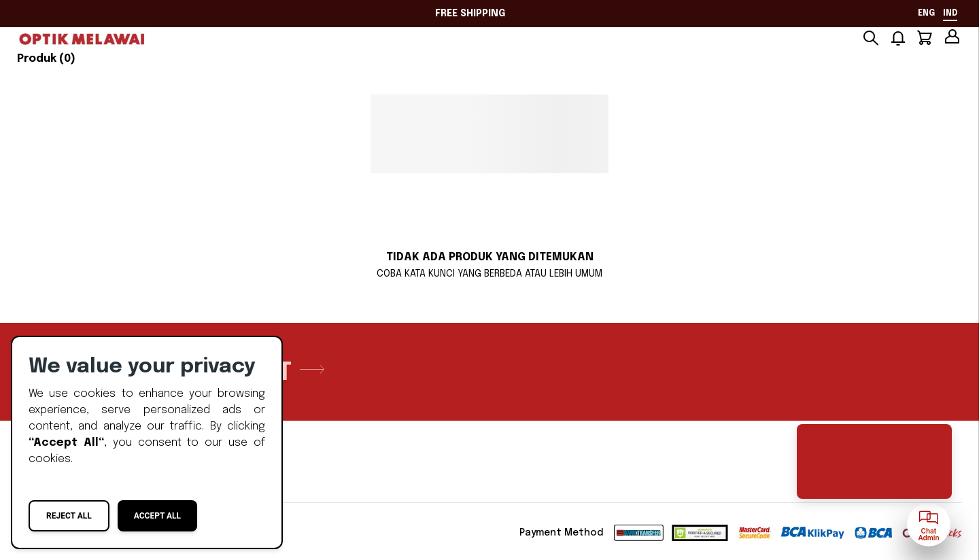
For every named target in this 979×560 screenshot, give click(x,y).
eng (926, 14)
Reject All (69, 516)
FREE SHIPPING (470, 14)
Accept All (157, 516)
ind (950, 14)
